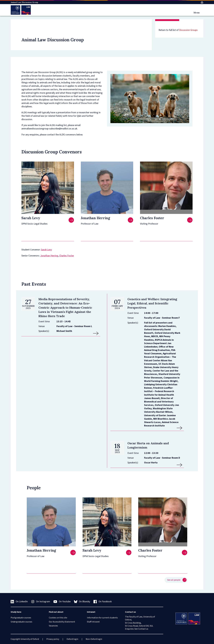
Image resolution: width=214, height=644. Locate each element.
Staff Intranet (93, 622)
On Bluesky (82, 602)
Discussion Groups (188, 30)
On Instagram (41, 602)
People (34, 488)
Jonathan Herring (49, 256)
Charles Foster (67, 256)
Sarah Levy (46, 250)
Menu (197, 13)
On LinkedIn (19, 602)
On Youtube (62, 602)
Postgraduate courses (21, 618)
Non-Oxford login (94, 639)
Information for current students (102, 618)
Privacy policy (53, 639)
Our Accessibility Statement (62, 622)
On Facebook (103, 602)
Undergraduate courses (21, 622)
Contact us (143, 629)
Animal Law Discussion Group (24, 2)
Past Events (34, 284)
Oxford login (72, 639)
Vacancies (53, 626)
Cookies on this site (58, 618)
